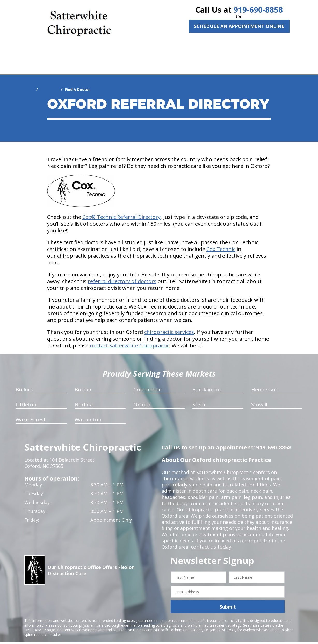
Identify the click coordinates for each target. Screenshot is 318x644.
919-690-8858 (258, 10)
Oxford (142, 398)
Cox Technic (221, 243)
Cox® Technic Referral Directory (121, 211)
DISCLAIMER (35, 624)
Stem (199, 398)
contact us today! (210, 541)
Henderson (265, 383)
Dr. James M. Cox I (220, 624)
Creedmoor (147, 383)
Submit (228, 600)
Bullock (24, 383)
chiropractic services (169, 326)
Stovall (259, 398)
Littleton (26, 398)
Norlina (84, 398)
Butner (83, 383)
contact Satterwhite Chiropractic (129, 339)
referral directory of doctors (122, 275)
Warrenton (88, 413)
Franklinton (207, 383)
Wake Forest (31, 413)
